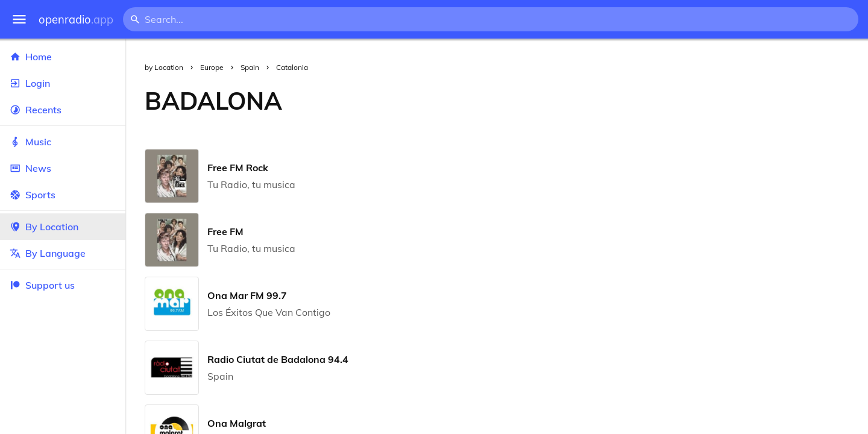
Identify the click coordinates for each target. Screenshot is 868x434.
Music (63, 142)
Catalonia (292, 67)
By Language (63, 253)
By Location (63, 227)
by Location (164, 67)
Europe (212, 67)
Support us (42, 285)
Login (63, 83)
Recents (63, 110)
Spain (250, 67)
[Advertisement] (585, 101)
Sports (63, 195)
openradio (76, 20)
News (63, 168)
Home (63, 57)
